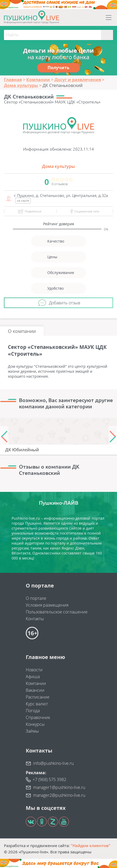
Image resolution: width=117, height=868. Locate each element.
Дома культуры (58, 166)
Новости (34, 670)
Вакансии (35, 690)
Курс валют (37, 704)
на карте (23, 200)
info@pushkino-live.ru (53, 763)
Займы (32, 731)
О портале (36, 598)
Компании (36, 683)
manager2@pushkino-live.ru (59, 795)
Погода (33, 711)
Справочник (38, 717)
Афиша (33, 677)
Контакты (35, 619)
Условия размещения (47, 605)
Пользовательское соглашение (57, 612)
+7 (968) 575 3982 (49, 779)
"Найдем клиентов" (91, 845)
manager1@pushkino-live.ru (59, 787)
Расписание (38, 697)
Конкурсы (35, 724)
